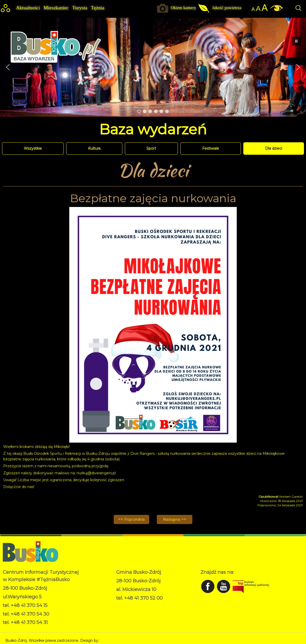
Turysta (80, 8)
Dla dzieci (274, 148)
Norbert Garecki (114, 640)
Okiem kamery (183, 8)
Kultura (94, 148)
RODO (122, 606)
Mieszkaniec (56, 8)
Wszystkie (33, 148)
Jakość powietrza (227, 8)
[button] (298, 67)
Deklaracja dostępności (136, 611)
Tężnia (98, 8)
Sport (151, 148)
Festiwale (211, 148)
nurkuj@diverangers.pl (96, 473)
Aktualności (28, 8)
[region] (153, 67)
